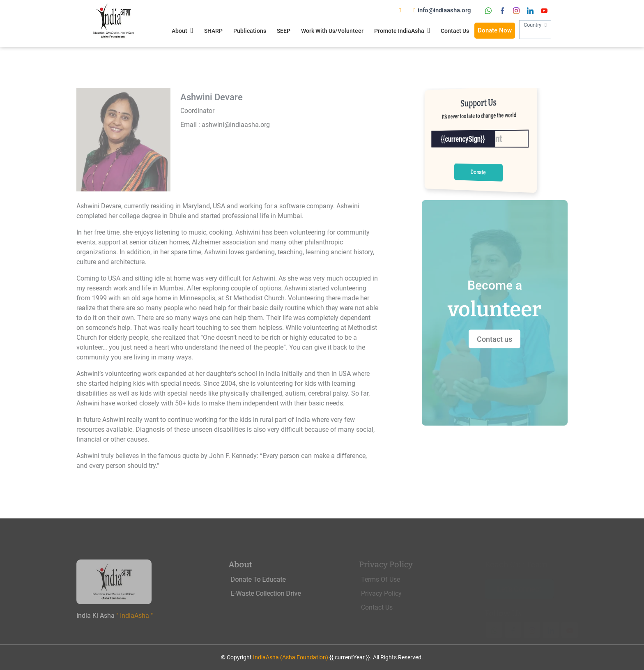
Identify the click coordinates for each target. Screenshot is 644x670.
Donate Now (495, 30)
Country (535, 30)
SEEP (284, 31)
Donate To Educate (273, 579)
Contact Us (455, 31)
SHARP (213, 31)
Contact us (506, 339)
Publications (250, 31)
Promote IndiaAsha (402, 30)
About (183, 30)
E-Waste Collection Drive (280, 593)
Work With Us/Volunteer (332, 31)
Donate (478, 172)
